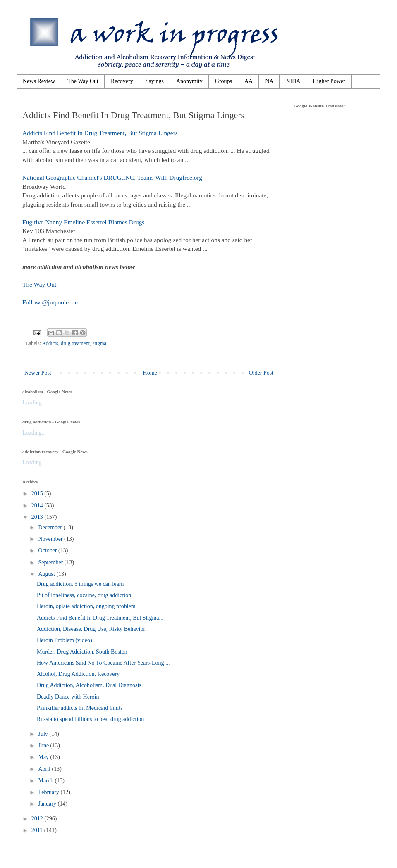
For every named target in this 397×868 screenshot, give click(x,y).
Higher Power (329, 81)
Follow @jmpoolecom (51, 302)
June (44, 746)
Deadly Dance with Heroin (68, 697)
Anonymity (189, 81)
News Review (39, 81)
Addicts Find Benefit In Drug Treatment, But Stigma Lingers (100, 133)
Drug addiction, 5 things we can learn (80, 584)
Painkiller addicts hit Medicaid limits (80, 708)
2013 (38, 517)
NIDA (293, 81)
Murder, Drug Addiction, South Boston (82, 652)
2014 (38, 505)
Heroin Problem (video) (65, 640)
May (44, 757)
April (45, 769)
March (46, 781)
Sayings (155, 81)
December (51, 527)
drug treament (75, 343)
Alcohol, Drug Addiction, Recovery (78, 674)
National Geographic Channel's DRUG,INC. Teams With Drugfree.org (112, 177)
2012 (38, 819)
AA (249, 81)
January (48, 804)
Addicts (50, 343)
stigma (100, 343)
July (44, 734)
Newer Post (38, 373)
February (49, 792)
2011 (38, 830)
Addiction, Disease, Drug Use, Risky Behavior (91, 629)
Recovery (122, 81)
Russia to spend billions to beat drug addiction (90, 719)
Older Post (261, 373)
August (47, 574)
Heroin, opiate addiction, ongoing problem (86, 606)
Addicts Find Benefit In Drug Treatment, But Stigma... (100, 618)
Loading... (34, 403)
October (48, 551)
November (51, 539)
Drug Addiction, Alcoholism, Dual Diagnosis (89, 685)
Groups (224, 81)
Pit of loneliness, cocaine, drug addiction (84, 595)
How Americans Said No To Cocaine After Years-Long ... (103, 663)
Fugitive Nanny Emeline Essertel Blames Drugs (83, 222)
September (51, 562)
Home (150, 373)
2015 (38, 493)
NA (269, 81)
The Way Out (83, 81)
